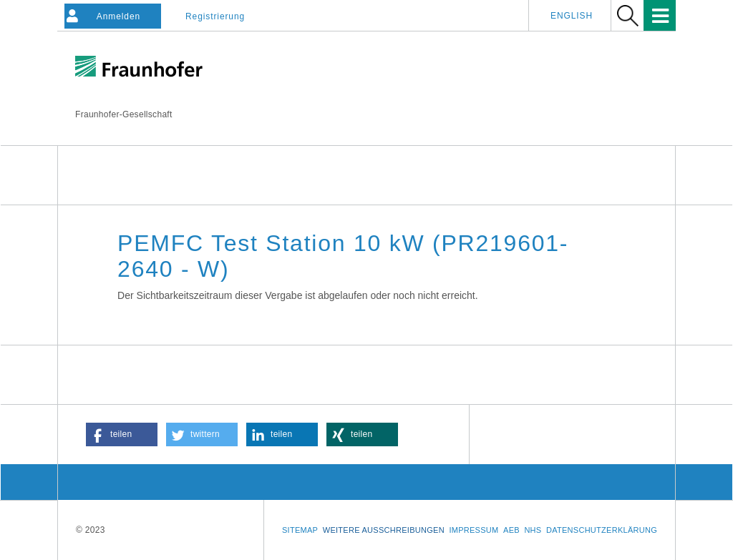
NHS (533, 530)
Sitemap (300, 530)
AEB (511, 530)
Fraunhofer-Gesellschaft (124, 114)
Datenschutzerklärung (602, 530)
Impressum (474, 530)
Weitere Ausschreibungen (384, 530)
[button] (122, 434)
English (572, 16)
